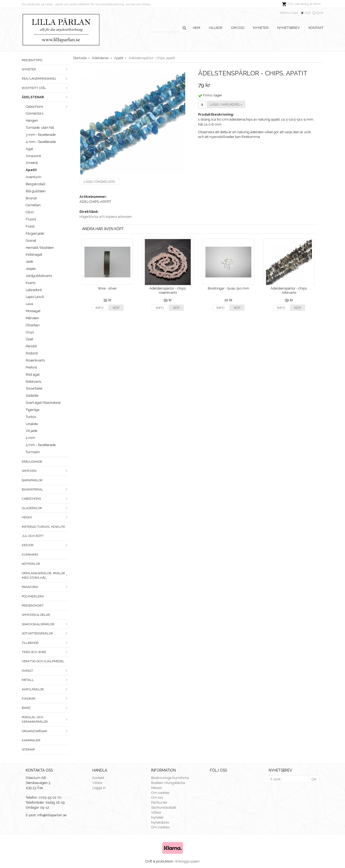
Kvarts (31, 283)
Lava (29, 304)
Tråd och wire (45, 652)
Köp (116, 308)
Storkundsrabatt (164, 807)
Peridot (31, 346)
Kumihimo (30, 555)
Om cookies (160, 793)
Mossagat (33, 311)
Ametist (32, 163)
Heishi (45, 517)
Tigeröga (33, 410)
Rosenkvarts (35, 360)
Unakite (32, 424)
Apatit (31, 170)
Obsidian (33, 325)
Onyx (30, 332)
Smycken (45, 471)
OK (314, 779)
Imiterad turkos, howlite (43, 527)
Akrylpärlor (45, 689)
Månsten (32, 318)
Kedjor (45, 545)
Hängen (32, 120)
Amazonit (33, 156)
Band (45, 708)
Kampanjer (31, 740)
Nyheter (261, 28)
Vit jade (31, 431)
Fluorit (31, 219)
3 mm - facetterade (41, 135)
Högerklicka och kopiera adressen (106, 217)
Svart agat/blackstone (43, 403)
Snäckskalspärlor (45, 624)
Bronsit (31, 198)
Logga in (99, 788)
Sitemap (28, 750)
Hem (197, 28)
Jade (29, 262)
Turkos (31, 417)
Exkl (320, 13)
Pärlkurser (159, 802)
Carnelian (33, 205)
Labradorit (34, 290)
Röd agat (33, 374)
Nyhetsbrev (289, 28)
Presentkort (33, 606)
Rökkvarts (33, 382)
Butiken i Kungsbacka (168, 783)
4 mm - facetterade (41, 142)
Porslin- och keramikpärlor (45, 719)
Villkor (216, 28)
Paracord (45, 587)
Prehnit (31, 367)
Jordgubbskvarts (39, 276)
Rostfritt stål (45, 88)
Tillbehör (45, 643)
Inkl (308, 13)
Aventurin (33, 177)
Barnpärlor (32, 480)
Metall (45, 680)
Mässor (157, 788)
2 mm (30, 438)
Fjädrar (45, 699)
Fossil (30, 226)
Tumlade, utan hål (40, 128)
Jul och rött (33, 536)
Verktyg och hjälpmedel (43, 661)
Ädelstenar (45, 97)
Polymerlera (33, 596)
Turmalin (33, 452)
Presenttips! (32, 60)
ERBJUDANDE (32, 462)
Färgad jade (35, 233)
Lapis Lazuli (35, 297)
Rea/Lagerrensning (45, 79)
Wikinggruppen (187, 861)
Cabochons (47, 107)
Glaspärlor (45, 508)
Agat (29, 149)
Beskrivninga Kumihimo (170, 778)
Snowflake (34, 388)
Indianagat (34, 254)
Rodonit (32, 353)
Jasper (31, 269)
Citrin (30, 212)
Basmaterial (45, 489)
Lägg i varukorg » (226, 104)
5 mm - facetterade (41, 445)
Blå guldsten (36, 191)
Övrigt (45, 671)
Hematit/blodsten (40, 248)
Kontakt (316, 28)
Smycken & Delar (36, 615)
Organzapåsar (45, 731)
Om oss (238, 28)
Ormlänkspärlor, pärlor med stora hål (45, 575)
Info (100, 308)
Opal (30, 339)
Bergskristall (36, 184)
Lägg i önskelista (99, 182)
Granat (31, 241)
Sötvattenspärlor (45, 633)
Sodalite (32, 396)
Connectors (34, 113)
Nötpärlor (31, 564)
